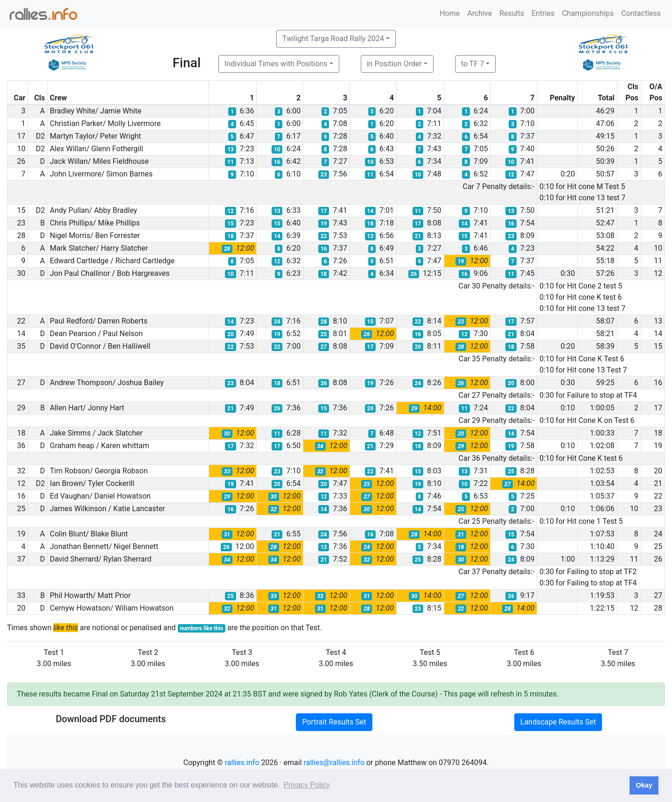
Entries (543, 13)
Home (450, 13)
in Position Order (394, 64)
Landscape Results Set (558, 722)
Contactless (641, 13)
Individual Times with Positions (276, 64)
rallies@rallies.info (334, 763)
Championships (588, 13)
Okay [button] (644, 785)
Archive (479, 13)
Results (512, 13)
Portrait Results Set (334, 722)
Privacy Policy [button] (307, 785)
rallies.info (242, 763)
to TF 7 (472, 64)
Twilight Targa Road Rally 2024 (333, 39)
